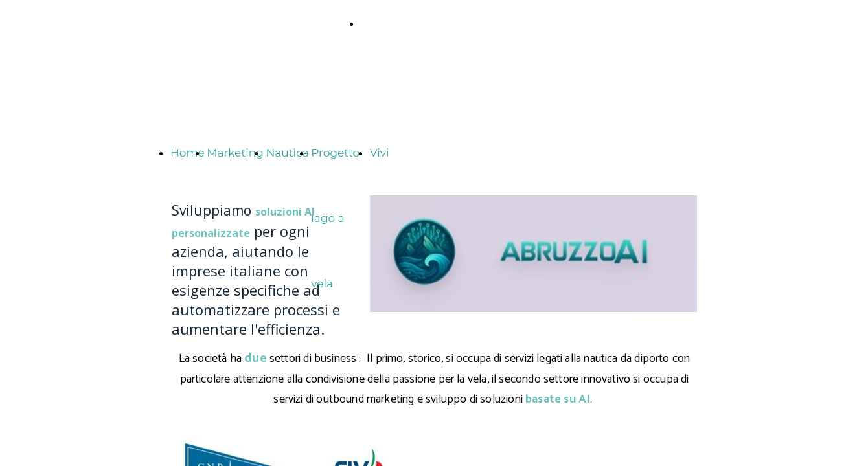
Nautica (287, 153)
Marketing (235, 153)
